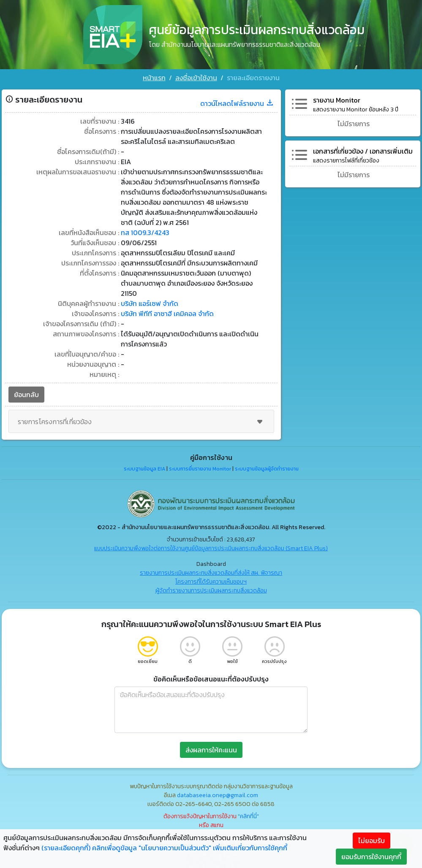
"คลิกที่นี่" (248, 816)
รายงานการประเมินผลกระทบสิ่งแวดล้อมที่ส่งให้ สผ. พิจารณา (211, 573)
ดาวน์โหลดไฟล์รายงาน (237, 103)
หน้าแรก (154, 78)
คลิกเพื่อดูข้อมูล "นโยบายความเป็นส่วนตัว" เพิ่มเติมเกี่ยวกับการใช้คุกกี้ (190, 848)
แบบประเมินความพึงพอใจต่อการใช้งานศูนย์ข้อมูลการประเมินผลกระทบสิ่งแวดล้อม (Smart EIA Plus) (211, 548)
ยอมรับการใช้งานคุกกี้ (371, 857)
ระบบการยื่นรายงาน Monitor (200, 469)
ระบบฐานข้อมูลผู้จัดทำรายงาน (267, 469)
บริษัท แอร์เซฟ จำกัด (150, 303)
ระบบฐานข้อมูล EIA (144, 469)
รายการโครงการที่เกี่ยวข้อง (141, 422)
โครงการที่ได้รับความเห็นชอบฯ (211, 582)
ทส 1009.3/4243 (145, 233)
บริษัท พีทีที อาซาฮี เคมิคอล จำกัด (167, 314)
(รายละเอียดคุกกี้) (66, 848)
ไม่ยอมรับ (372, 841)
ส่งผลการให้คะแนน (211, 750)
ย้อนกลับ (26, 395)
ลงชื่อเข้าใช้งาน (196, 78)
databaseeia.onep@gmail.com (218, 795)
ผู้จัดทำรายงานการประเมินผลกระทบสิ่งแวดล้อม (211, 591)
